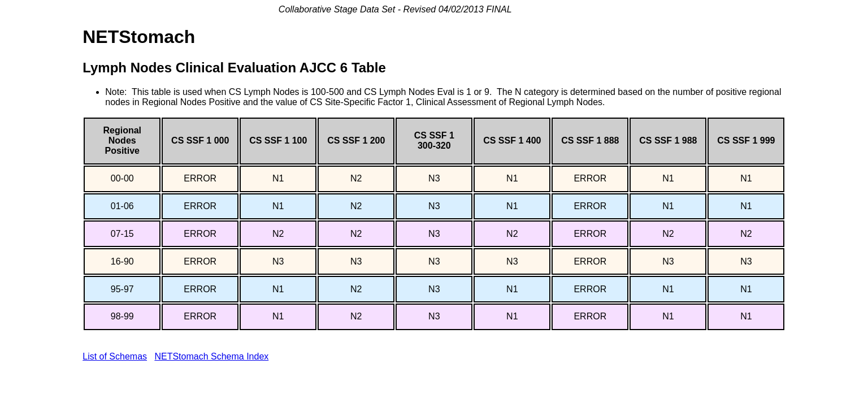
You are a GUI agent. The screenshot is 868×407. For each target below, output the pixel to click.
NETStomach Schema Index (211, 356)
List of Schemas (115, 356)
